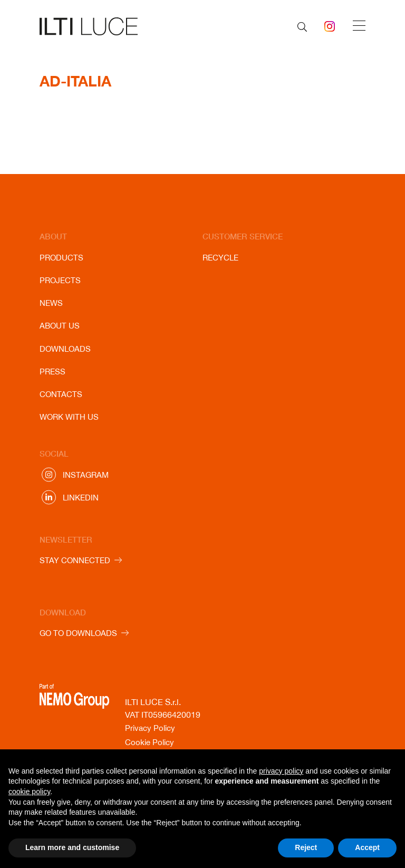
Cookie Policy (150, 742)
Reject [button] (306, 847)
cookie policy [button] (29, 792)
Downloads (65, 349)
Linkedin (81, 498)
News (51, 303)
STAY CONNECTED (75, 560)
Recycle (220, 258)
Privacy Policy (150, 728)
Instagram (86, 475)
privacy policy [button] (281, 771)
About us (60, 326)
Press (52, 372)
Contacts (61, 394)
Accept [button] (367, 847)
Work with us (69, 417)
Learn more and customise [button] (72, 847)
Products (61, 258)
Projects (60, 280)
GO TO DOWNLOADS (78, 633)
